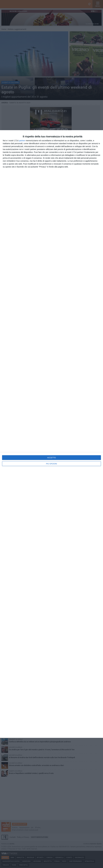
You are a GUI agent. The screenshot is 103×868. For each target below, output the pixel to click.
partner (22, 141)
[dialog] (51, 434)
